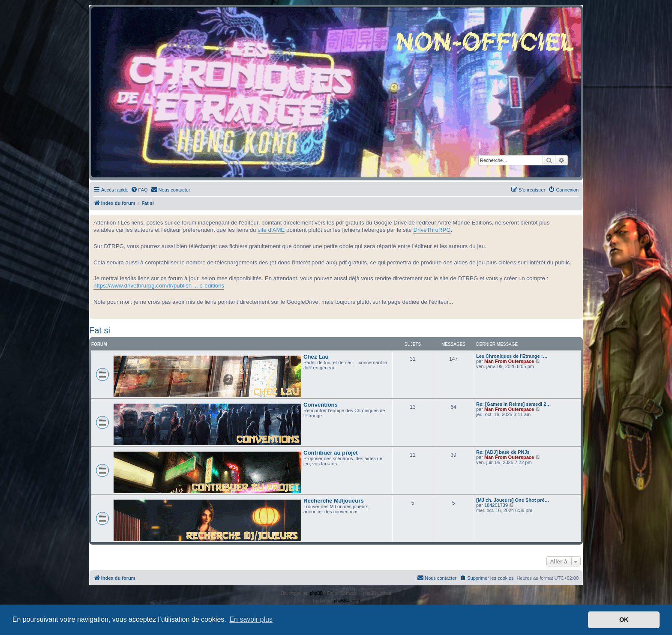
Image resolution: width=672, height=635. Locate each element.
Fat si (100, 330)
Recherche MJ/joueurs (334, 501)
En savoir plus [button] (251, 619)
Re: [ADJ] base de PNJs (503, 452)
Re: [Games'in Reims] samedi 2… (513, 404)
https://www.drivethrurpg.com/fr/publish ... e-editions (159, 286)
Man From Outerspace (509, 361)
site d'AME (271, 230)
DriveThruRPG (432, 230)
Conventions (321, 405)
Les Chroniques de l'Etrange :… (512, 356)
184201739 (496, 505)
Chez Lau (316, 357)
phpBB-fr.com (347, 601)
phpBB (316, 593)
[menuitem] (139, 190)
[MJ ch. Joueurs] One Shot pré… (513, 500)
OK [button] (624, 620)
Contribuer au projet (331, 453)
